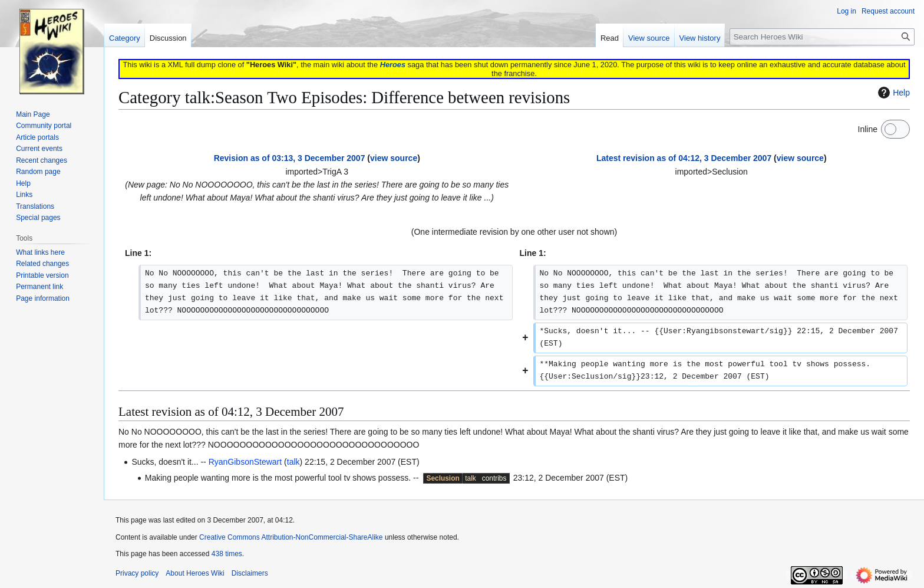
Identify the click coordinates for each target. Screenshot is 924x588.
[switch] (895, 129)
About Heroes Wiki (195, 573)
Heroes (393, 65)
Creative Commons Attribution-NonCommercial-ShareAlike (291, 537)
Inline (868, 129)
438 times (227, 554)
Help (892, 93)
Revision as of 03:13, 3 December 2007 (290, 158)
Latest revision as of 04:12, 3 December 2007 (684, 158)
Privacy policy (137, 573)
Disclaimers (250, 573)
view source (394, 158)
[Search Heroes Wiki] (822, 37)
